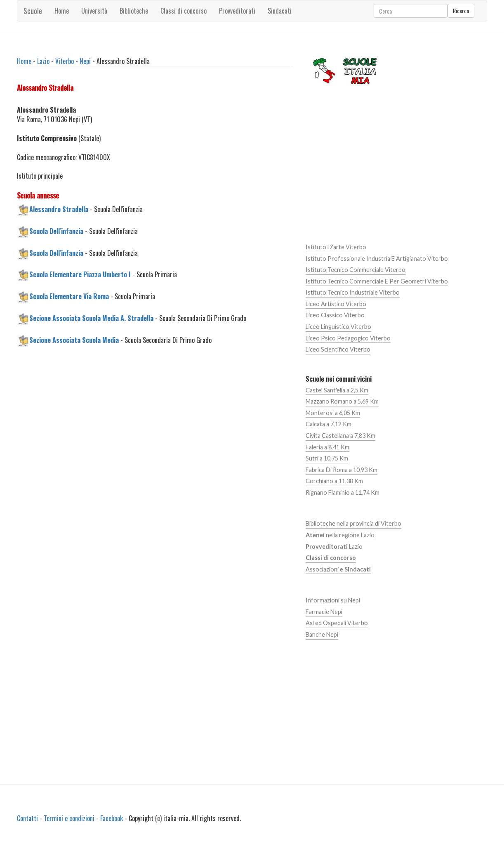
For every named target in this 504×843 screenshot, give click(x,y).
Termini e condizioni (69, 818)
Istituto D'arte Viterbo (336, 247)
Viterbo (65, 61)
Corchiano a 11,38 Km (334, 481)
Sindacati (280, 11)
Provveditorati (237, 11)
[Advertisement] (155, 424)
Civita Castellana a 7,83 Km (340, 436)
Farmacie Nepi (324, 612)
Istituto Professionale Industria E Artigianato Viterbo (377, 259)
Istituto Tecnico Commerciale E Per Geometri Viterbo (377, 281)
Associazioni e (338, 569)
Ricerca (461, 11)
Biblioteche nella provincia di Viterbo (353, 523)
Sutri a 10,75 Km (327, 458)
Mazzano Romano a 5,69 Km (342, 401)
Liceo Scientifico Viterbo (338, 349)
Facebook (112, 818)
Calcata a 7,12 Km (329, 424)
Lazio (43, 61)
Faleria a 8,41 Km (327, 447)
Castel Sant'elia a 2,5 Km (337, 390)
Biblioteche (134, 11)
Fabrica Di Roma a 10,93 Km (341, 470)
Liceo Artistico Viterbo (336, 304)
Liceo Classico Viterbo (335, 315)
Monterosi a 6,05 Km (333, 413)
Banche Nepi (322, 634)
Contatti (27, 818)
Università (94, 11)
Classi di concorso (184, 11)
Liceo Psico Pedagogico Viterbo (348, 338)
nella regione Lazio (340, 535)
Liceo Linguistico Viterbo (338, 327)
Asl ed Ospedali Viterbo (337, 623)
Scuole (33, 11)
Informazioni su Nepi (333, 600)
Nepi (85, 61)
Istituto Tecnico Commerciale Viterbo (356, 270)
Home (62, 11)
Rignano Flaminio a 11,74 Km (343, 492)
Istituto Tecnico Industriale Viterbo (353, 292)
